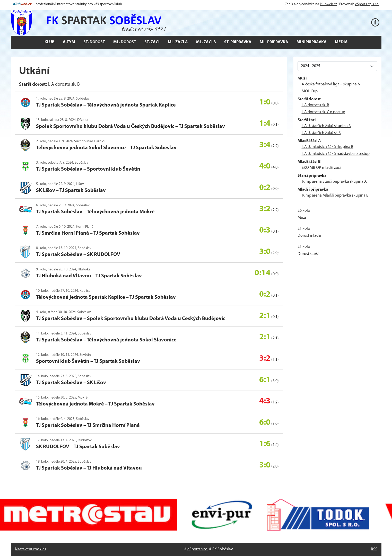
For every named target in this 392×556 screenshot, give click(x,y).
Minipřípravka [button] (312, 42)
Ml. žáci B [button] (206, 42)
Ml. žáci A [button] (178, 42)
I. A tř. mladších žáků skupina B (328, 147)
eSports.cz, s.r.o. (367, 4)
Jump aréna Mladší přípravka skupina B (335, 196)
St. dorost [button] (94, 42)
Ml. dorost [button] (125, 42)
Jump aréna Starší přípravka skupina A (334, 182)
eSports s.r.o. (198, 549)
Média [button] (341, 42)
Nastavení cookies (31, 549)
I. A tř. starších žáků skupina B (326, 126)
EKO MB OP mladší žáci (321, 168)
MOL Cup (310, 91)
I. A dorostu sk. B (315, 105)
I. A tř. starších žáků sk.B (321, 133)
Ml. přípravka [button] (274, 42)
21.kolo (304, 229)
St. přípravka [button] (238, 42)
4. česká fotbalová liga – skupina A (331, 84)
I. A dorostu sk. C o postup (323, 112)
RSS (374, 549)
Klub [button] (50, 42)
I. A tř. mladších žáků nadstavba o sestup (336, 154)
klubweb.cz (328, 4)
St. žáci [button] (152, 42)
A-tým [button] (69, 42)
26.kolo (304, 211)
